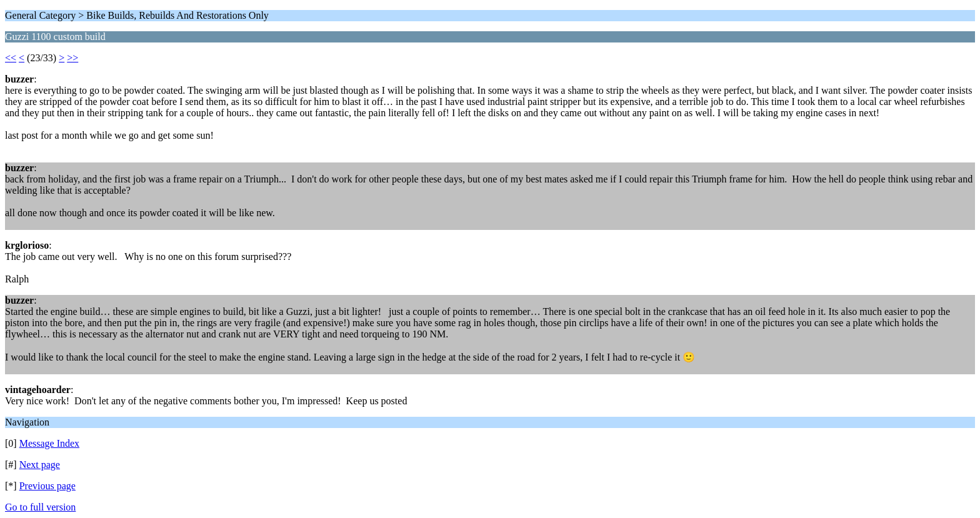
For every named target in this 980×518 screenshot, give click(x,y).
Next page (40, 465)
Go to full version (40, 507)
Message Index (49, 443)
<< (11, 58)
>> (72, 58)
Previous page (47, 486)
